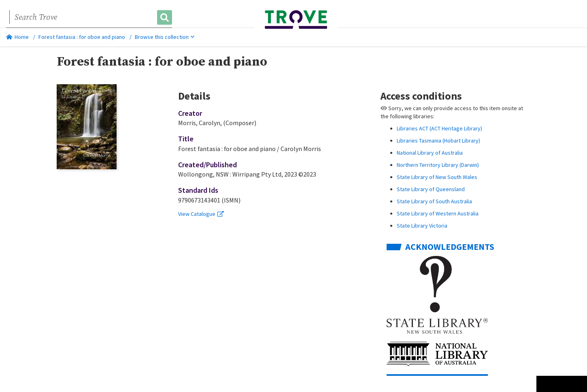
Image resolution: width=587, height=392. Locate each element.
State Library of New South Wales (437, 177)
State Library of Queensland (431, 189)
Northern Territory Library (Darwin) (438, 165)
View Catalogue (201, 214)
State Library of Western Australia (438, 213)
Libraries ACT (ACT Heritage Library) (439, 128)
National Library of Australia (430, 153)
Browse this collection (165, 37)
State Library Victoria (422, 226)
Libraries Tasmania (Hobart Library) (438, 141)
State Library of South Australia (434, 201)
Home (17, 37)
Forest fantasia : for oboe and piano (82, 37)
